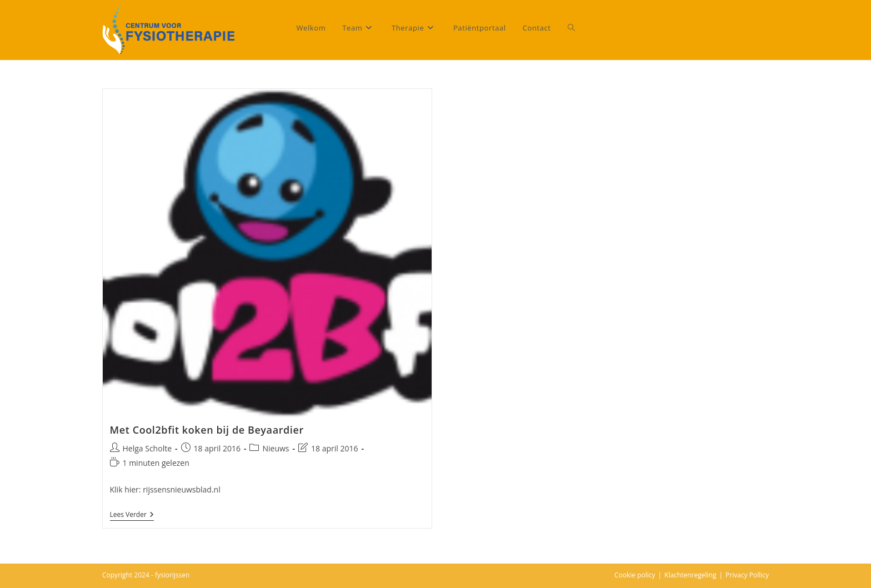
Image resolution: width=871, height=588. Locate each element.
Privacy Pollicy (747, 575)
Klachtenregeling (690, 575)
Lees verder (132, 515)
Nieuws (276, 448)
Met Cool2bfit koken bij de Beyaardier (207, 430)
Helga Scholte (147, 448)
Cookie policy (635, 575)
